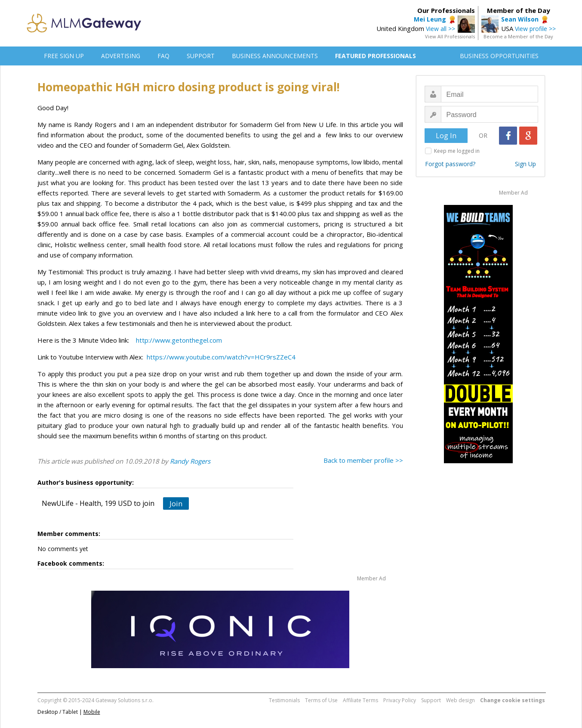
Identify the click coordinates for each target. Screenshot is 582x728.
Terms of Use (321, 700)
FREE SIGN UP (64, 56)
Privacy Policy (400, 700)
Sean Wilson (520, 19)
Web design (460, 700)
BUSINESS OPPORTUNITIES (499, 56)
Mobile (92, 712)
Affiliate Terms (360, 700)
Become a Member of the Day (518, 36)
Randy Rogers (190, 461)
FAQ (163, 56)
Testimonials (284, 700)
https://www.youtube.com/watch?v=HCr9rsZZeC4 (221, 357)
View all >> (440, 29)
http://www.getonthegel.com (179, 340)
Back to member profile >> (363, 460)
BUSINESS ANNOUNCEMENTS (275, 56)
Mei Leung (430, 19)
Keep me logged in (457, 151)
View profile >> (535, 29)
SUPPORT (201, 56)
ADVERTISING (121, 56)
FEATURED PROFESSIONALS (376, 56)
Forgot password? (450, 164)
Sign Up (525, 164)
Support (431, 700)
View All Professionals (450, 36)
